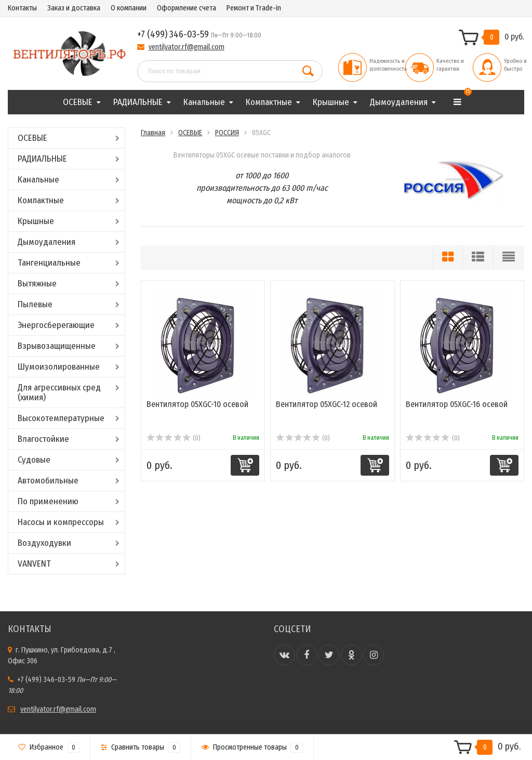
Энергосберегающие (56, 325)
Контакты (22, 8)
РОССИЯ (227, 133)
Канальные (204, 102)
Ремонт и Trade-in (254, 8)
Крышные (331, 102)
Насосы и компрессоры (61, 522)
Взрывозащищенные (57, 346)
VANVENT (34, 564)
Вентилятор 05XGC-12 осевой (327, 404)
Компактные (269, 102)
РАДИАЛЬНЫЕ (138, 102)
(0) (173, 438)
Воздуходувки (44, 543)
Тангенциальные (49, 263)
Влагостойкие (43, 439)
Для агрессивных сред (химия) (59, 392)
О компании (129, 8)
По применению (48, 501)
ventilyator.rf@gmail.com (187, 47)
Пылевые (35, 304)
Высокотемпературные (61, 418)
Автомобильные (48, 481)
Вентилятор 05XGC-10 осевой (197, 404)
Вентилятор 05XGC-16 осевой (457, 404)
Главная (153, 133)
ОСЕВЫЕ (78, 102)
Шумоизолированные (59, 367)
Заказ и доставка (74, 8)
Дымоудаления (399, 102)
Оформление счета (187, 8)
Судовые (34, 460)
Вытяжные (37, 284)
